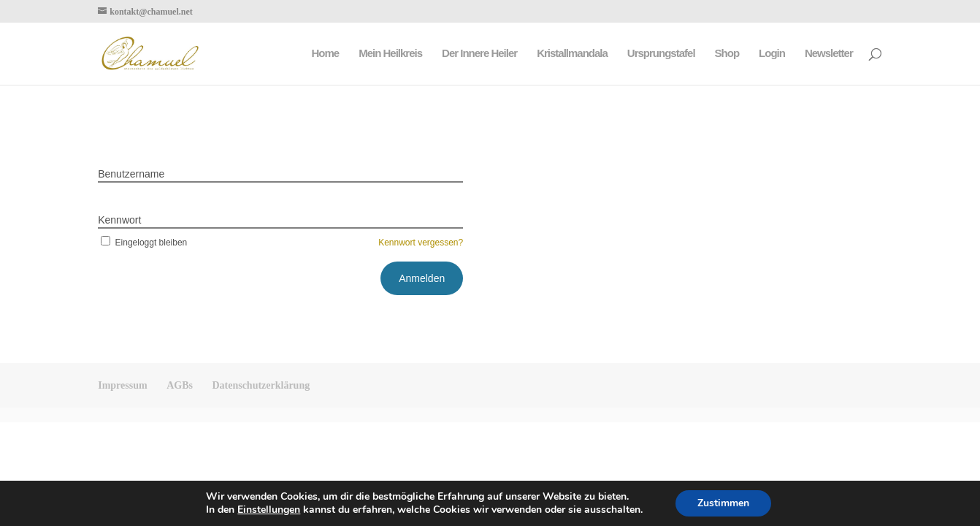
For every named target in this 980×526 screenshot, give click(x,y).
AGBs (180, 385)
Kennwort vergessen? (421, 243)
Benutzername (131, 174)
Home (325, 54)
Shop (727, 54)
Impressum (122, 385)
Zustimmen (723, 503)
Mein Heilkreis (390, 54)
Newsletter (829, 54)
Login (772, 54)
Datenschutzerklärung (261, 385)
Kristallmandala (572, 54)
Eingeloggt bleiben (142, 243)
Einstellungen (269, 510)
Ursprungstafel (661, 54)
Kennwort (119, 220)
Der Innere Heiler (479, 54)
